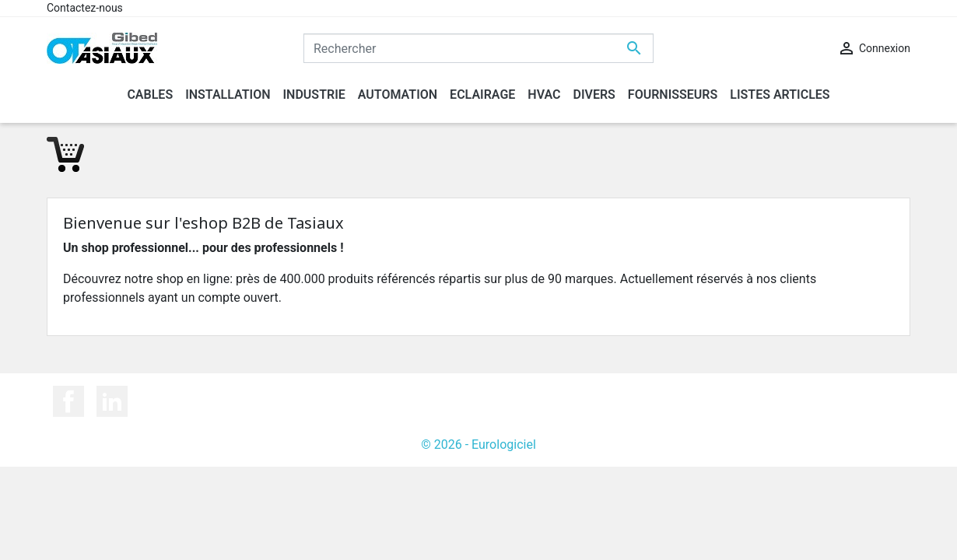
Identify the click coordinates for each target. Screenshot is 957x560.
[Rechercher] (478, 48)
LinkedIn (112, 401)
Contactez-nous (85, 8)
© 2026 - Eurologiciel (478, 444)
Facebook (68, 401)
